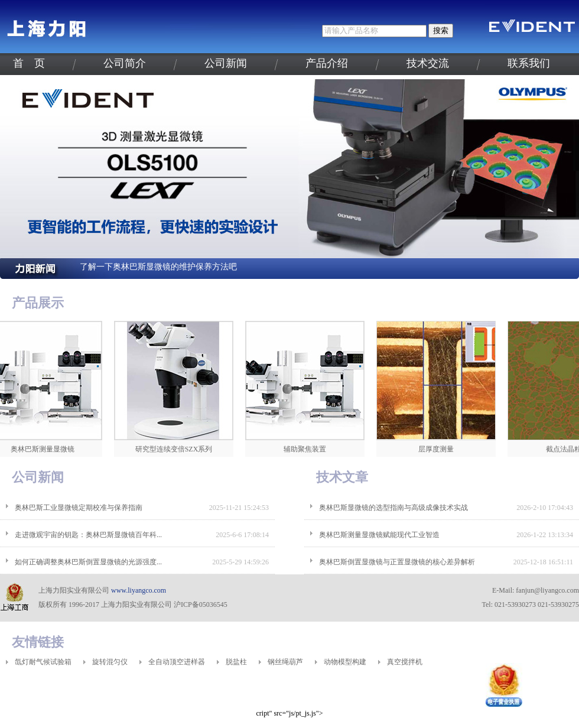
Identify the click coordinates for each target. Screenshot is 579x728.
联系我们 (529, 63)
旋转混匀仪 (110, 662)
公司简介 (125, 63)
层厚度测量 (440, 449)
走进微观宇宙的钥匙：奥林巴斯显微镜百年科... (88, 535)
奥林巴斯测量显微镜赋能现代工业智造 (379, 535)
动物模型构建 (345, 662)
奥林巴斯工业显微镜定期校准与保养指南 (79, 508)
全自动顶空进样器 (177, 662)
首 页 (29, 63)
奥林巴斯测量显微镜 (47, 449)
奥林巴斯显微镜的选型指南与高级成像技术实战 (393, 508)
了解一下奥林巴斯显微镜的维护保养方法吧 (158, 267)
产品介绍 (327, 63)
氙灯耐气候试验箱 (43, 662)
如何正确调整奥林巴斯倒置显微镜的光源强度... (88, 562)
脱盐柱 (236, 662)
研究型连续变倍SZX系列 (178, 449)
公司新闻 (226, 63)
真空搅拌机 (405, 662)
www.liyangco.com (139, 590)
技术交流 (428, 63)
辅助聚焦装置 (309, 449)
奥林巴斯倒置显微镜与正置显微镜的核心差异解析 (397, 562)
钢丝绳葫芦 (285, 662)
